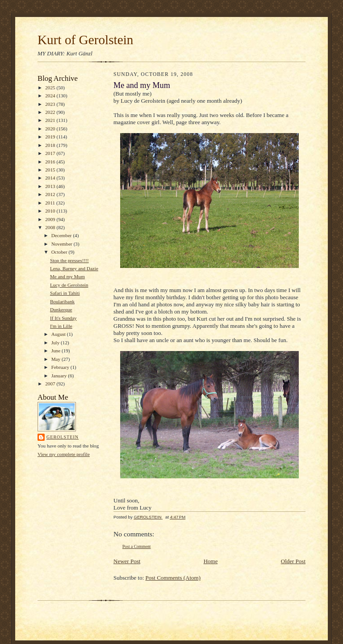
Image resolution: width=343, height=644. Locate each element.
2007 (51, 384)
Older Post (293, 561)
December (62, 235)
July (56, 343)
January (60, 376)
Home (211, 561)
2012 (51, 194)
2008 (51, 227)
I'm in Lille (61, 326)
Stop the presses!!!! (69, 260)
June (56, 351)
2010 (51, 211)
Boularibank (62, 301)
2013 (51, 186)
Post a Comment (137, 546)
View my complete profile (64, 454)
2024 (51, 96)
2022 (51, 112)
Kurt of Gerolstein (85, 40)
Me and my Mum (67, 276)
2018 (51, 145)
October (60, 252)
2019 (51, 137)
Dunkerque (61, 309)
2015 (51, 170)
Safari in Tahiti (65, 293)
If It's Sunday (63, 318)
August (59, 334)
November (63, 244)
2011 (51, 203)
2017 (51, 153)
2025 (51, 88)
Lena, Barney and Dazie (74, 268)
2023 (51, 104)
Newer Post (127, 561)
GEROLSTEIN (63, 437)
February (61, 367)
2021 (51, 120)
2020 (51, 129)
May (56, 359)
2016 (51, 162)
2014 (51, 178)
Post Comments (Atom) (173, 578)
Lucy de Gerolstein (69, 285)
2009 (51, 219)
